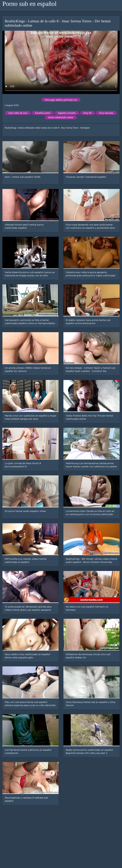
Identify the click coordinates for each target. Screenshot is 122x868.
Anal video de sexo (18, 113)
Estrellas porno (43, 113)
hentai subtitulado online (61, 117)
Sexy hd (88, 113)
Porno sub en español (29, 4)
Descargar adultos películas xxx (61, 100)
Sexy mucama (106, 113)
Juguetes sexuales (67, 113)
